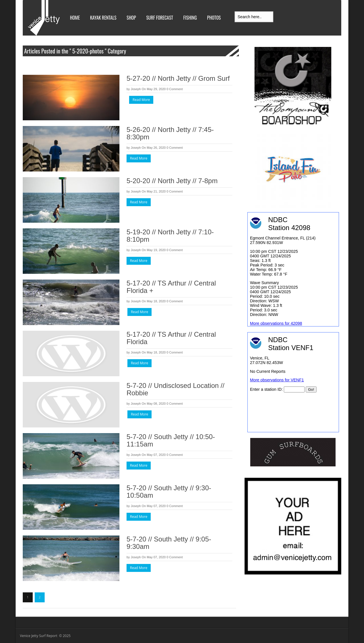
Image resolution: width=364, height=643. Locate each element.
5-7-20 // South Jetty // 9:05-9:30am (169, 543)
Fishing (190, 18)
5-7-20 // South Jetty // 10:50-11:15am (171, 440)
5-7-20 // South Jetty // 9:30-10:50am (169, 492)
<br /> (293, 382)
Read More (141, 100)
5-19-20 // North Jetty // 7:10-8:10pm (170, 236)
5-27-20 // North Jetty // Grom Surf (178, 78)
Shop (131, 18)
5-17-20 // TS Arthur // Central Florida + (171, 287)
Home (75, 18)
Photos (214, 18)
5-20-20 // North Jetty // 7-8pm (172, 181)
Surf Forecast (160, 18)
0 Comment (175, 89)
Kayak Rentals (103, 18)
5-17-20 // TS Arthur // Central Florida (171, 338)
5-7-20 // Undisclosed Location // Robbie (175, 389)
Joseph (136, 89)
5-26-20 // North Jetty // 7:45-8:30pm (170, 133)
